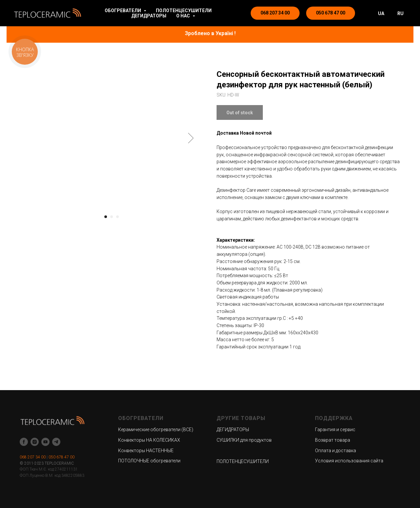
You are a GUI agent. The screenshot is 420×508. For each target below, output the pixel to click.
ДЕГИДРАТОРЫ (149, 16)
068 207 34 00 (33, 457)
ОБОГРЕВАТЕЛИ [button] (123, 11)
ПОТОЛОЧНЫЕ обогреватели (149, 461)
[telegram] (56, 442)
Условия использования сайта (349, 461)
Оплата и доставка (336, 451)
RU (400, 13)
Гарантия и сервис (335, 430)
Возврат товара (333, 440)
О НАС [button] (184, 16)
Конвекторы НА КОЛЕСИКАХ (149, 440)
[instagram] (35, 442)
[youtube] (45, 442)
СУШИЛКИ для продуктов (244, 440)
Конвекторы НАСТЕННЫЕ (146, 451)
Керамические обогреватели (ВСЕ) (156, 430)
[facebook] (24, 442)
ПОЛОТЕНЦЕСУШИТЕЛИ (184, 11)
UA (381, 13)
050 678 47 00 (62, 457)
